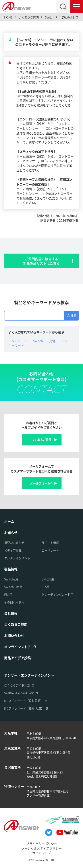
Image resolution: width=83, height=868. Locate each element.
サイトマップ (42, 853)
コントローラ (18, 341)
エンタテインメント (17, 558)
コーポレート (50, 550)
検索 (73, 316)
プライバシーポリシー (42, 844)
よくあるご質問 (41, 440)
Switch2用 (11, 579)
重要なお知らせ (14, 543)
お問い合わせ (14, 635)
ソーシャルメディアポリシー (42, 848)
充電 (52, 341)
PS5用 (46, 587)
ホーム (9, 521)
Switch (38, 341)
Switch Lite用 (13, 587)
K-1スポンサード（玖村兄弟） (24, 701)
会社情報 (11, 613)
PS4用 (8, 594)
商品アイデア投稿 (17, 658)
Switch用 (48, 579)
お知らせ (11, 533)
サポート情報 (50, 543)
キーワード (16, 345)
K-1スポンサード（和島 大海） (24, 708)
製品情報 (11, 569)
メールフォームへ (42, 483)
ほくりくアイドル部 (17, 685)
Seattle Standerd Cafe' (19, 693)
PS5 (64, 341)
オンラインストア (17, 647)
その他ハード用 (14, 602)
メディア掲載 (13, 550)
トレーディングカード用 (57, 594)
